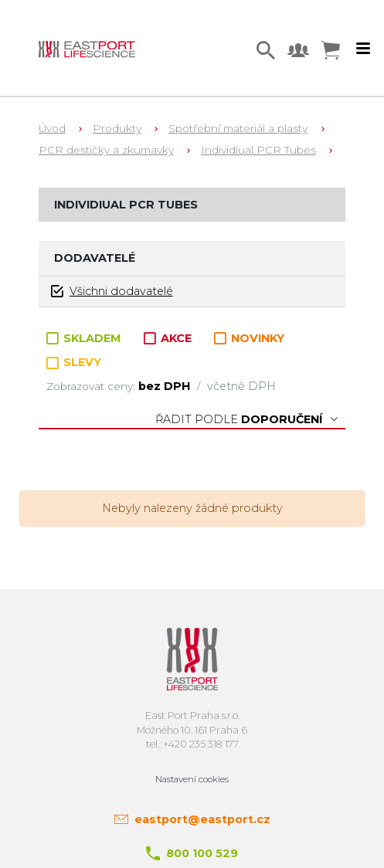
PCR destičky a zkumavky (106, 150)
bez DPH (166, 386)
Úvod (52, 128)
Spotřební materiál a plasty (238, 128)
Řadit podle (246, 419)
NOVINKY (249, 339)
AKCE (169, 338)
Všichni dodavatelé (112, 292)
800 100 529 (202, 853)
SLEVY (74, 362)
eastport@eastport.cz (202, 819)
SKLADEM (85, 338)
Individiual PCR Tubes (258, 150)
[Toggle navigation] (363, 49)
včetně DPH (241, 386)
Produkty (117, 128)
